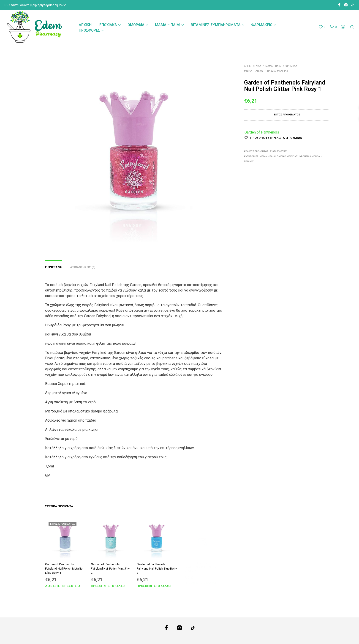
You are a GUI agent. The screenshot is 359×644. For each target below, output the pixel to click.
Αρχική (85, 25)
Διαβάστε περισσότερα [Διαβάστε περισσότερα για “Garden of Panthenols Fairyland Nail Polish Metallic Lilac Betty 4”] (63, 586)
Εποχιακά (108, 25)
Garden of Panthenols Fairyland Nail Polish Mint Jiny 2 (110, 568)
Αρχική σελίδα (253, 66)
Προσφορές (89, 30)
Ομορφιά (136, 25)
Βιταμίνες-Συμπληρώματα (216, 25)
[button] (322, 27)
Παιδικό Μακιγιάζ (278, 71)
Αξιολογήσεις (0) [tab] (83, 267)
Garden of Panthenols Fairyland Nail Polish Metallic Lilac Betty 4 (64, 569)
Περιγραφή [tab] (54, 267)
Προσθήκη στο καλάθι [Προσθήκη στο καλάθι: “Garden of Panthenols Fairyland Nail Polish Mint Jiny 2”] (108, 584)
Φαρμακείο (262, 25)
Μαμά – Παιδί (168, 25)
